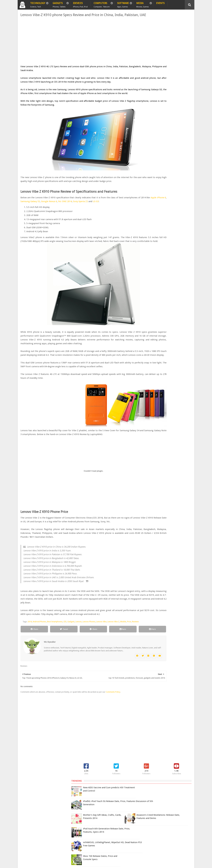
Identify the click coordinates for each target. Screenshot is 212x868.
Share (30, 675)
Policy (35, 820)
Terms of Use (142, 826)
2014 (29, 664)
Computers (102, 4)
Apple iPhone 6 (54, 217)
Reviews (25, 668)
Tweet (53, 675)
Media (143, 4)
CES (64, 664)
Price (128, 664)
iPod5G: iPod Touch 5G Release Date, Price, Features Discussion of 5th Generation (171, 53)
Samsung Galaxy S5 (74, 217)
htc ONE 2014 (110, 217)
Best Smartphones (54, 664)
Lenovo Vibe (100, 664)
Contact (73, 820)
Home (24, 820)
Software (123, 4)
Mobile (122, 664)
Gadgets (59, 4)
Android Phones (38, 664)
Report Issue (155, 826)
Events (160, 3)
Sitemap (59, 820)
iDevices (80, 4)
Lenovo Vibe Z (112, 664)
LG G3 (27, 221)
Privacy (47, 820)
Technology (38, 4)
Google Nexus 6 (93, 217)
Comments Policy (112, 745)
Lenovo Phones (88, 664)
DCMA (154, 844)
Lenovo (78, 664)
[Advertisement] (77, 45)
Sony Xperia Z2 (126, 217)
